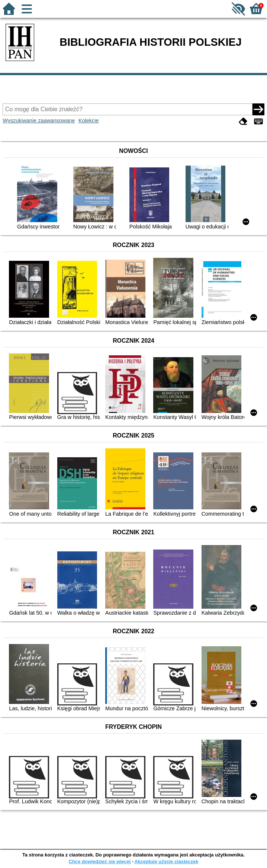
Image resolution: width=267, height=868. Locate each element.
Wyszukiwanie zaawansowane (39, 121)
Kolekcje (89, 121)
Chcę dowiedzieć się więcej (100, 861)
